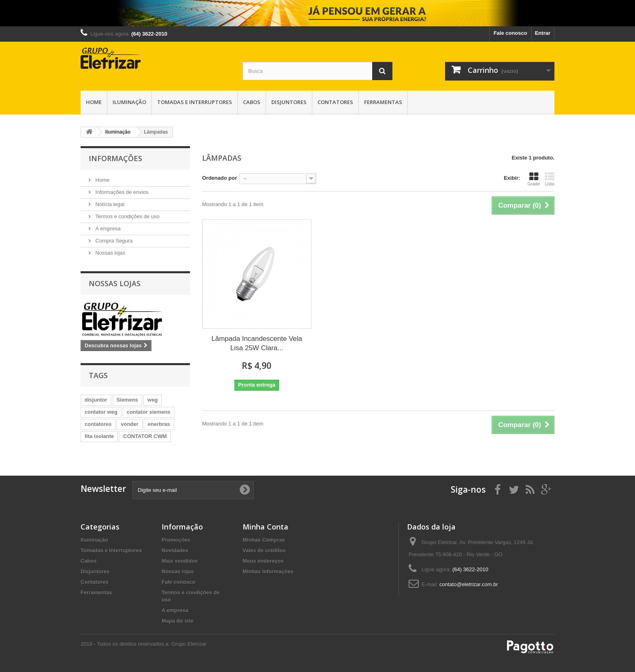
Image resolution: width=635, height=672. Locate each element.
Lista (550, 179)
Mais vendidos (180, 561)
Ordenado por (219, 178)
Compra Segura (113, 241)
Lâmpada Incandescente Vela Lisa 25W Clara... (257, 343)
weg (152, 400)
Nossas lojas (110, 253)
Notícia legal (109, 204)
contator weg (101, 412)
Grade (534, 179)
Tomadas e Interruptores (195, 102)
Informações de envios (121, 192)
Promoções (176, 540)
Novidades (175, 550)
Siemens (127, 400)
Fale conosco (510, 33)
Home (94, 102)
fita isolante (99, 436)
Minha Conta (265, 527)
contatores (98, 424)
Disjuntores (289, 102)
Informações (115, 158)
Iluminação (129, 102)
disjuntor (96, 400)
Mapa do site (178, 621)
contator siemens (149, 412)
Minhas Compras (264, 540)
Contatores (335, 102)
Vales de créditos (264, 550)
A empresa (107, 229)
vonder (129, 424)
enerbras (159, 424)
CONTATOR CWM (145, 436)
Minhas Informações (268, 571)
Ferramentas (383, 102)
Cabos (252, 102)
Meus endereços (263, 561)
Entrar (543, 33)
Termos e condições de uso (127, 216)
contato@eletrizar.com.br (469, 584)
